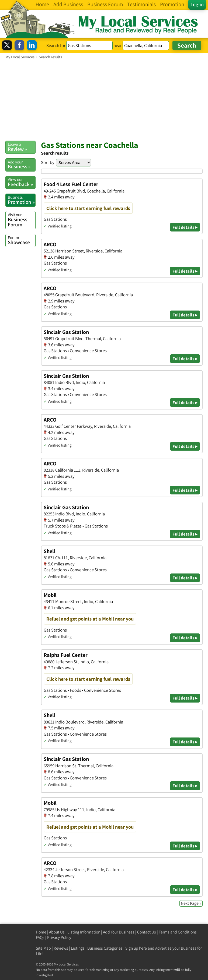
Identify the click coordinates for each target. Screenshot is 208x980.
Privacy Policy (59, 937)
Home (41, 932)
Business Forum (22, 220)
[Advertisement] (104, 100)
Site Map (43, 948)
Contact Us (147, 932)
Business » (22, 165)
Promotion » (22, 200)
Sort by (48, 162)
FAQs (40, 937)
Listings (78, 948)
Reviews (61, 948)
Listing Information (84, 932)
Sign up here (136, 948)
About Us (57, 932)
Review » (22, 147)
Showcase (22, 240)
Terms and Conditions (178, 932)
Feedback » (22, 182)
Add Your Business (119, 932)
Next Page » (191, 903)
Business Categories (105, 948)
